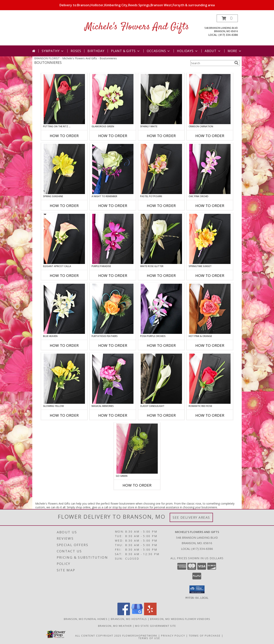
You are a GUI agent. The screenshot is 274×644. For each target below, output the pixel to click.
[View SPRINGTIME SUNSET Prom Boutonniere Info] (210, 239)
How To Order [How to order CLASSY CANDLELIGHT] (161, 415)
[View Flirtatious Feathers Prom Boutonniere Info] (113, 309)
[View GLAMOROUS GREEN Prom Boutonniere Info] (113, 99)
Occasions (159, 51)
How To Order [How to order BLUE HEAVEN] (64, 345)
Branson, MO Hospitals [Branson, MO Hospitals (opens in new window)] (129, 619)
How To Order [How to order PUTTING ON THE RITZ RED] (64, 136)
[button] (227, 18)
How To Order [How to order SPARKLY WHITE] (161, 136)
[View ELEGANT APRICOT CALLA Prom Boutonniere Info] (64, 239)
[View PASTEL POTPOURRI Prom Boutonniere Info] (161, 169)
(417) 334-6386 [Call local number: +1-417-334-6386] (228, 35)
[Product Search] (212, 63)
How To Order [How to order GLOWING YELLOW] (64, 415)
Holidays (187, 51)
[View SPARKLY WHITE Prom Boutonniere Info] (161, 99)
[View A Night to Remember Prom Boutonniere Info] (113, 169)
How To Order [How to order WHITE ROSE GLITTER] (161, 275)
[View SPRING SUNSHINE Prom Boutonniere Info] (64, 169)
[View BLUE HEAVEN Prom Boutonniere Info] (64, 309)
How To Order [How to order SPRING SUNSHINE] (64, 206)
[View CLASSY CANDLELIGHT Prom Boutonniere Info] (161, 379)
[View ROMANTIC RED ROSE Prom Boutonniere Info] (210, 379)
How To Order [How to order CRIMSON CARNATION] (210, 136)
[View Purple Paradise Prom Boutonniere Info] (113, 239)
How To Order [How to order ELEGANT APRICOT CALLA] (64, 275)
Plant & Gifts (126, 51)
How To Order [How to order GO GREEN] (137, 485)
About (213, 51)
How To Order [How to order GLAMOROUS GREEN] (113, 136)
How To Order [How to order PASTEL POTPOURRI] (161, 206)
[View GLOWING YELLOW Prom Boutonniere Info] (64, 379)
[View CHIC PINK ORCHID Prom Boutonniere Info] (210, 169)
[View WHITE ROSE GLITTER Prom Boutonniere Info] (161, 239)
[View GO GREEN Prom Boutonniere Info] (137, 449)
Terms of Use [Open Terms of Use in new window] (149, 638)
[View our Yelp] (150, 614)
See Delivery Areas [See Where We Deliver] (191, 517)
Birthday (96, 51)
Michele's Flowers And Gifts (137, 27)
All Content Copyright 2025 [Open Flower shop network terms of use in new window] (98, 635)
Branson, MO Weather (115, 626)
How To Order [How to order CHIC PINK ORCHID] (210, 206)
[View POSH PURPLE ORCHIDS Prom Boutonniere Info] (161, 309)
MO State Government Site (155, 626)
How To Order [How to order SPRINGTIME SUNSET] (210, 275)
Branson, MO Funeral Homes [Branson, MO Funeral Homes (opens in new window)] (86, 619)
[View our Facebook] (124, 614)
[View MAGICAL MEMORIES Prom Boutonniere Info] (113, 379)
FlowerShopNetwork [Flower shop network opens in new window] (140, 635)
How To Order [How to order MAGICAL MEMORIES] (113, 415)
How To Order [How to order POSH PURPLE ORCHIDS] (161, 345)
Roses (76, 51)
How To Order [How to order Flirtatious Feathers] (113, 345)
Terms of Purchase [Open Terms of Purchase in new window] (205, 635)
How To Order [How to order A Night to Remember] (113, 206)
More (235, 51)
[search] (236, 63)
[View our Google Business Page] (137, 614)
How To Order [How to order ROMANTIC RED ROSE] (210, 415)
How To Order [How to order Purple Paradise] (113, 275)
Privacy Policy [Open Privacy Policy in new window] (173, 635)
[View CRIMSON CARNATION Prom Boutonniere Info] (210, 99)
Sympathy (53, 51)
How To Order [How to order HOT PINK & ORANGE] (210, 345)
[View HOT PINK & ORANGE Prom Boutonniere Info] (210, 309)
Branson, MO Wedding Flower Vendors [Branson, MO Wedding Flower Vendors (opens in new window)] (180, 619)
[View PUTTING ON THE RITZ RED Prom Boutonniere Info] (64, 99)
